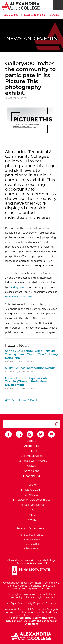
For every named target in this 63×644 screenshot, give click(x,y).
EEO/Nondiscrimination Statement (41, 622)
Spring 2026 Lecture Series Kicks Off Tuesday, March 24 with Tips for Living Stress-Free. (31, 354)
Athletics (32, 451)
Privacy (32, 520)
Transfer (32, 485)
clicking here (17, 287)
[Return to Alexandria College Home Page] (21, 6)
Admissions (32, 471)
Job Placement (32, 548)
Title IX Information (19, 618)
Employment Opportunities (32, 500)
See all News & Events (22, 400)
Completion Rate (32, 540)
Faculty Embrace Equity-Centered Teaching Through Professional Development (29, 382)
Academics (32, 446)
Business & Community (32, 461)
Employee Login (32, 490)
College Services (32, 456)
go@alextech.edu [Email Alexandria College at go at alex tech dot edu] (34, 15)
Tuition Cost (32, 495)
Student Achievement (32, 529)
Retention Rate (32, 544)
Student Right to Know (32, 535)
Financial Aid (32, 476)
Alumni (32, 466)
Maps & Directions (32, 505)
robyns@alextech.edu (18, 297)
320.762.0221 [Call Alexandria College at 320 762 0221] (20, 589)
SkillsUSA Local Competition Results (30, 368)
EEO (32, 510)
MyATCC (54, 15)
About (32, 441)
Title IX (32, 515)
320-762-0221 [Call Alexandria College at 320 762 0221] (12, 15)
